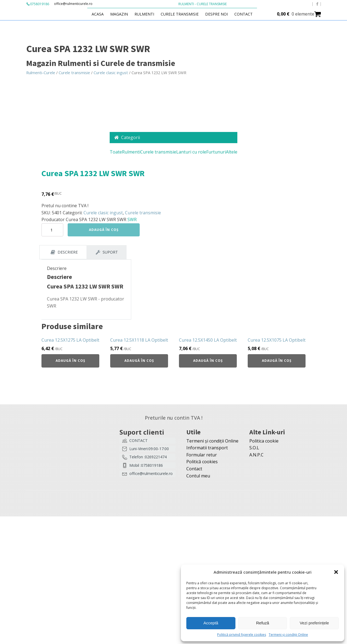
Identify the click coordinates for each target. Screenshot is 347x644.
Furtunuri (216, 152)
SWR (132, 219)
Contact (243, 14)
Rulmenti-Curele (41, 73)
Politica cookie (264, 441)
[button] (336, 572)
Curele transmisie (180, 14)
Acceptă (211, 623)
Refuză (263, 623)
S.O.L (254, 448)
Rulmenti (144, 14)
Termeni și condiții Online (288, 635)
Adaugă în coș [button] (71, 361)
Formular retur (202, 455)
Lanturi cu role (191, 152)
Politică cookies (202, 462)
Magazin (119, 14)
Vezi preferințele (314, 623)
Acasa (98, 14)
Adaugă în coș (104, 230)
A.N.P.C (256, 455)
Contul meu (198, 476)
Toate (116, 152)
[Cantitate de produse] (52, 230)
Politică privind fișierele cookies (242, 635)
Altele (232, 152)
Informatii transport (207, 448)
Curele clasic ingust (111, 73)
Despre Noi (216, 14)
